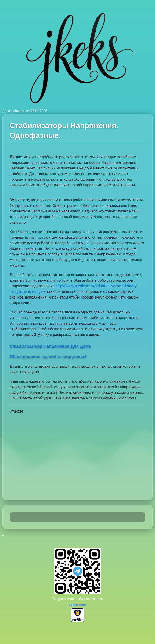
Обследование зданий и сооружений (48, 357)
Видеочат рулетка (77, 605)
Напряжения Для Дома (50, 346)
